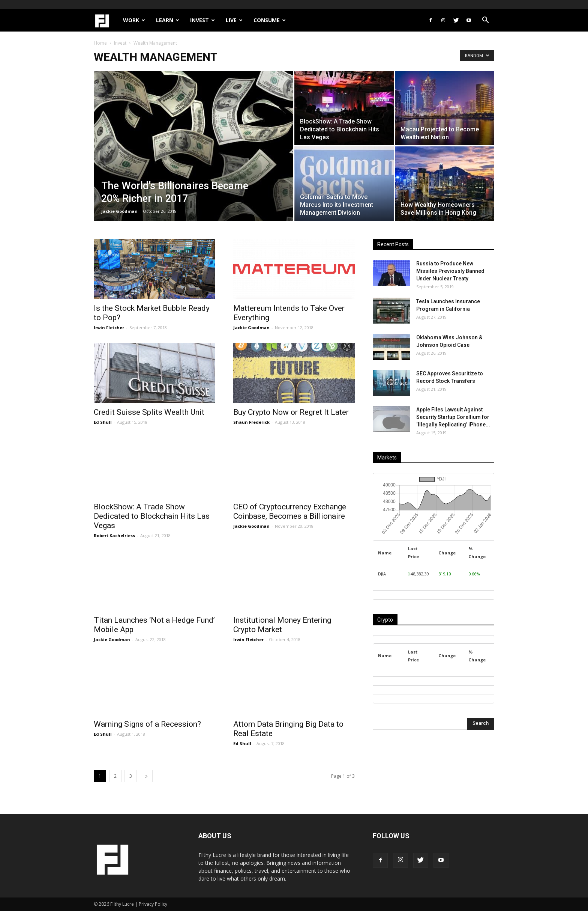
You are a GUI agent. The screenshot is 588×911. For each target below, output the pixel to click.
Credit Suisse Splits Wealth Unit (149, 412)
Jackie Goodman (119, 211)
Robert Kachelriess (114, 535)
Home (100, 43)
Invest (202, 20)
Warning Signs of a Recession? (147, 724)
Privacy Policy (153, 904)
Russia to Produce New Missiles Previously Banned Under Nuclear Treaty (450, 271)
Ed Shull (103, 422)
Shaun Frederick (251, 422)
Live (234, 20)
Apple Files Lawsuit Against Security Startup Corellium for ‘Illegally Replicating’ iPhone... (453, 417)
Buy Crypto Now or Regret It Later (291, 412)
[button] (485, 21)
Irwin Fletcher (109, 328)
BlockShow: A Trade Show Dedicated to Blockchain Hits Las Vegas (152, 516)
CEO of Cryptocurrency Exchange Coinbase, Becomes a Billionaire (290, 511)
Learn (168, 20)
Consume (270, 20)
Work (134, 20)
